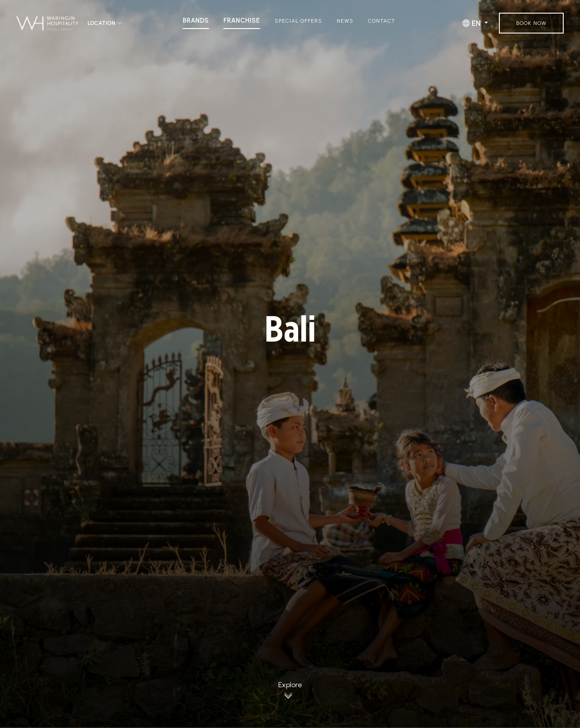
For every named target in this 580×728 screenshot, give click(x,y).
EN (472, 23)
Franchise (242, 21)
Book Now (531, 23)
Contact (382, 21)
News (345, 21)
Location (105, 23)
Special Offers (298, 21)
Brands (196, 21)
